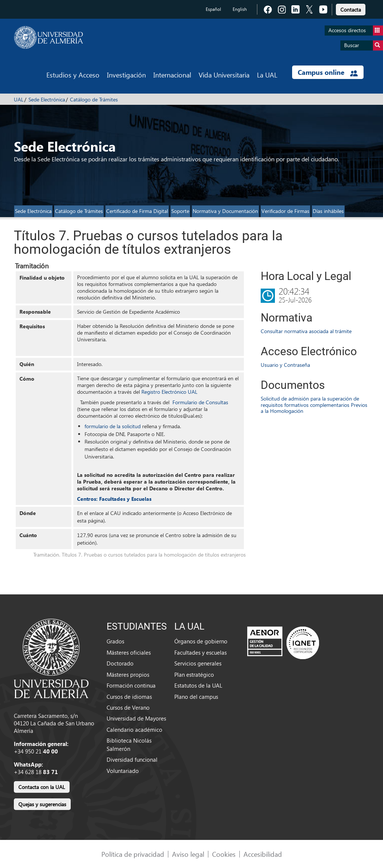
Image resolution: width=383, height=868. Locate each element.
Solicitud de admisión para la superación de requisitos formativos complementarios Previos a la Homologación (314, 405)
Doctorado (120, 663)
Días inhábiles (328, 211)
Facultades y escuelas (200, 652)
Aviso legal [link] (188, 854)
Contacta (351, 10)
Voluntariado (123, 771)
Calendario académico (134, 730)
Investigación (126, 75)
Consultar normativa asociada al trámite (306, 331)
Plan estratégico (194, 674)
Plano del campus (196, 697)
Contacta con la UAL (42, 787)
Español (213, 9)
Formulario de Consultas (200, 402)
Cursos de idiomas (129, 697)
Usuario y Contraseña (285, 365)
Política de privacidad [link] (133, 854)
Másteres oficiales (129, 652)
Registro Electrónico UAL (169, 392)
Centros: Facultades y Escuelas (114, 499)
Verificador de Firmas (285, 211)
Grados (115, 641)
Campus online (328, 72)
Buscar (364, 45)
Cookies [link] (224, 854)
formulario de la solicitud (113, 426)
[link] (351, 8)
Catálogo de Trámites (94, 99)
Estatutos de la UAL (198, 685)
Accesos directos (356, 31)
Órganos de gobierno (201, 641)
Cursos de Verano (128, 707)
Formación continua (131, 685)
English (240, 9)
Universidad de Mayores (136, 718)
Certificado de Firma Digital (137, 211)
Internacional (172, 75)
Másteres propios (128, 674)
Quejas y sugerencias (42, 804)
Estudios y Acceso (73, 75)
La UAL (267, 75)
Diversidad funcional (132, 759)
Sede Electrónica (47, 99)
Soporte (180, 211)
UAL (19, 99)
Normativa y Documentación (225, 211)
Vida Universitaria (224, 75)
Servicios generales (198, 663)
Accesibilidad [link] (263, 854)
